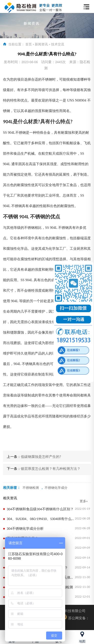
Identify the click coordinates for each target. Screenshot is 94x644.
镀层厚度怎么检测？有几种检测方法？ (51, 469)
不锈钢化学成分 (56, 488)
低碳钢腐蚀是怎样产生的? (41, 457)
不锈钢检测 (31, 488)
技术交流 (58, 44)
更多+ (84, 501)
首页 (29, 44)
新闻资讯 (41, 44)
